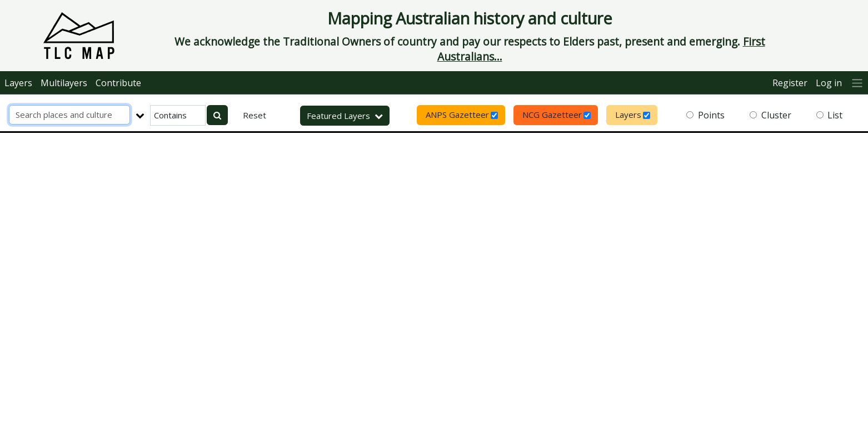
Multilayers (64, 83)
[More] (857, 83)
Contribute (118, 83)
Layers (18, 83)
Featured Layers (345, 116)
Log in (829, 83)
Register (790, 83)
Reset (255, 115)
